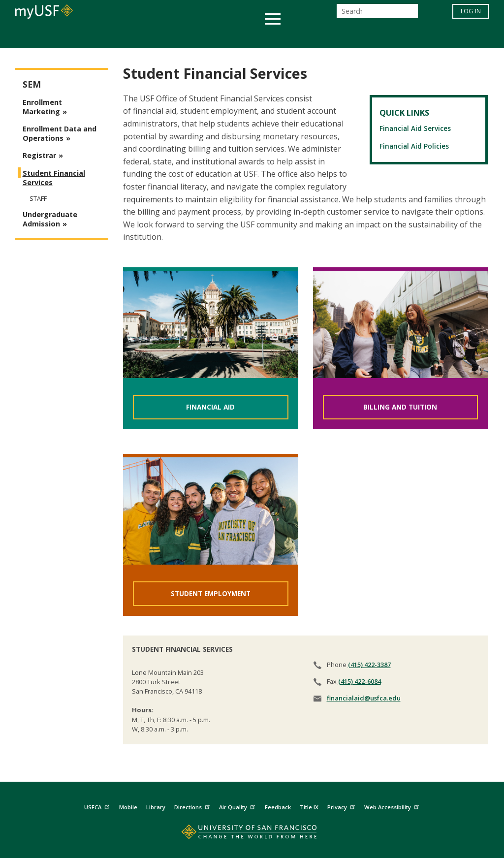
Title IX (309, 807)
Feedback (278, 807)
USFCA (98, 806)
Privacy (342, 806)
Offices (356, 36)
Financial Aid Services (415, 128)
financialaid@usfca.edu (364, 698)
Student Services (134, 36)
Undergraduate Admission (50, 219)
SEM (32, 84)
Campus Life (301, 36)
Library (156, 807)
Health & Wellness (223, 36)
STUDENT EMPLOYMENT (211, 593)
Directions (193, 806)
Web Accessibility (393, 806)
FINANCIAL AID (210, 407)
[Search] (377, 14)
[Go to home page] (252, 834)
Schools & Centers (426, 36)
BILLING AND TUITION (400, 407)
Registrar (39, 155)
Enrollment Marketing (42, 107)
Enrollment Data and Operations (60, 133)
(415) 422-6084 (360, 681)
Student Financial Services (54, 178)
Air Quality (238, 806)
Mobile (128, 807)
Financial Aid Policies (414, 146)
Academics (61, 36)
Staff (38, 198)
